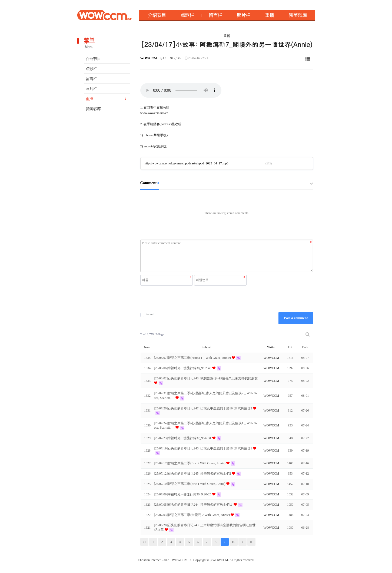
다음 (242, 542)
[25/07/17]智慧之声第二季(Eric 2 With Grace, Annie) (190, 463)
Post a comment (296, 318)
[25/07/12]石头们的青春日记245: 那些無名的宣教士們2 (193, 473)
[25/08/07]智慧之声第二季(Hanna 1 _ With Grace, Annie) (193, 358)
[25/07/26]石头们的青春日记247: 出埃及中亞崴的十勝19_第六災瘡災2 (204, 408)
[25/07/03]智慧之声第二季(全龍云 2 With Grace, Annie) (192, 515)
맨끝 (251, 542)
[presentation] (194, 299)
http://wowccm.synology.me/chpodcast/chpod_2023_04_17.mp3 (187, 163)
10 (233, 542)
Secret (147, 314)
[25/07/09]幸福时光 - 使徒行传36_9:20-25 (183, 494)
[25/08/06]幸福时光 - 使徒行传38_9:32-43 (183, 368)
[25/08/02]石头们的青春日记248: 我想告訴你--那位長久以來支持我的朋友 (206, 378)
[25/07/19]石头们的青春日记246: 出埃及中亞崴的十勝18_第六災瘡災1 (204, 448)
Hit (290, 347)
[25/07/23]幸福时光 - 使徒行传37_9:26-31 (183, 438)
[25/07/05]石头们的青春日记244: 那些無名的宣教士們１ (194, 505)
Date (305, 347)
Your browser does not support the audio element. (181, 90)
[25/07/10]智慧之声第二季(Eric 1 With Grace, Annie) (190, 484)
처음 (144, 542)
